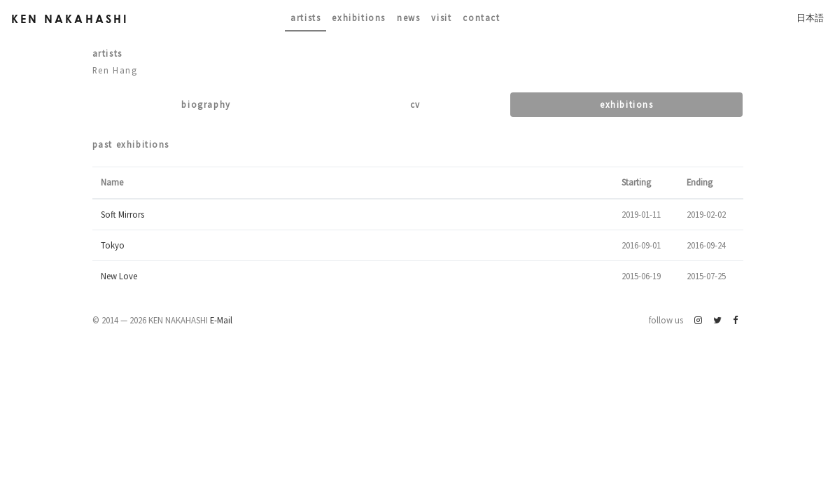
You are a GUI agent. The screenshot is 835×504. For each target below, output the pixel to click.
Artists (306, 17)
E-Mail (221, 320)
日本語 (810, 17)
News (408, 17)
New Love (119, 276)
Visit (441, 17)
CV (415, 104)
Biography (206, 104)
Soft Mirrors (122, 214)
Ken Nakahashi (70, 19)
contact (481, 17)
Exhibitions (359, 17)
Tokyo (113, 245)
